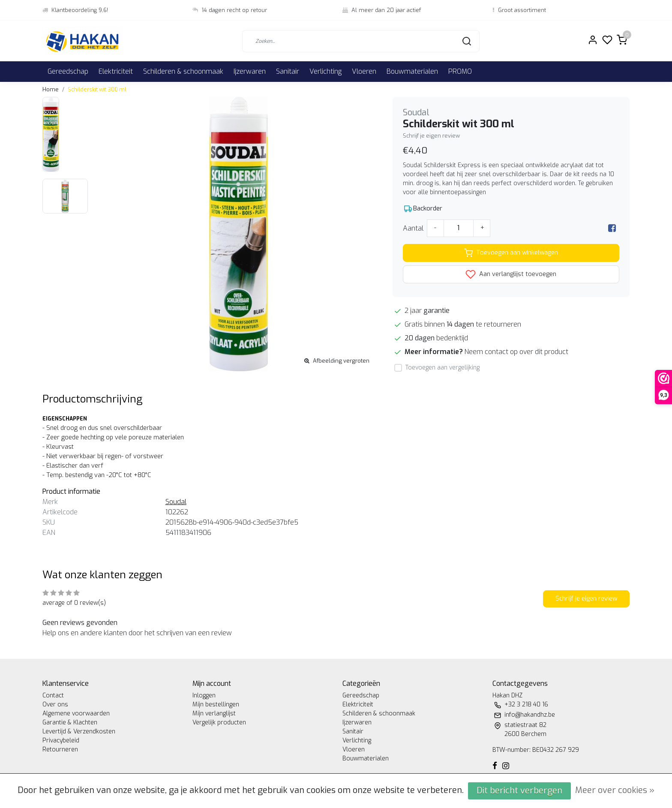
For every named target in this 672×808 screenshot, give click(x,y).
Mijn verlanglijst (214, 713)
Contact (53, 695)
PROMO (460, 71)
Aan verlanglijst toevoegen (511, 274)
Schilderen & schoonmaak (183, 71)
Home (51, 89)
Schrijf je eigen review (431, 136)
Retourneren (60, 749)
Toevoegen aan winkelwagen (511, 253)
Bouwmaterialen (412, 71)
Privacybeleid (61, 740)
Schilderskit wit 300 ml (97, 89)
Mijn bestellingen (216, 704)
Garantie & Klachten (70, 722)
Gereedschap (68, 71)
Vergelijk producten (219, 722)
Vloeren (364, 71)
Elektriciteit (116, 71)
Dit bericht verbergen (519, 791)
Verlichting (325, 71)
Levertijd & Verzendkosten (79, 731)
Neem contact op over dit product (516, 352)
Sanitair (288, 71)
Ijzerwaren (250, 71)
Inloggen (204, 695)
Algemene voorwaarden (76, 713)
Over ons (55, 704)
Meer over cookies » (615, 790)
